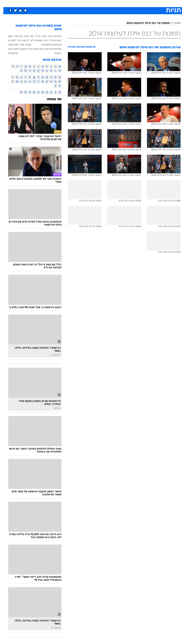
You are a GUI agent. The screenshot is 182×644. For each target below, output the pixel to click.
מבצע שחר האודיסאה (16, 45)
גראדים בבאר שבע (48, 36)
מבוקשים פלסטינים (48, 45)
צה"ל (34, 36)
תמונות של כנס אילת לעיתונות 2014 (145, 23)
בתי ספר (15, 36)
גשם (7, 36)
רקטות (55, 53)
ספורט (137, 3)
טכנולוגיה (64, 3)
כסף (106, 3)
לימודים (9, 40)
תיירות (76, 3)
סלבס (116, 3)
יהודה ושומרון (38, 40)
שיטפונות (10, 53)
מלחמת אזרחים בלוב (47, 49)
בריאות (87, 3)
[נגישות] (5, 3)
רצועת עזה (11, 49)
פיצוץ (20, 49)
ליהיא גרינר (20, 40)
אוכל (97, 3)
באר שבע (26, 36)
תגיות (174, 23)
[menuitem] (134, 3)
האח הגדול (52, 40)
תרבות (126, 3)
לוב (28, 40)
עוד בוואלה (51, 99)
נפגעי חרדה (29, 49)
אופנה (52, 3)
